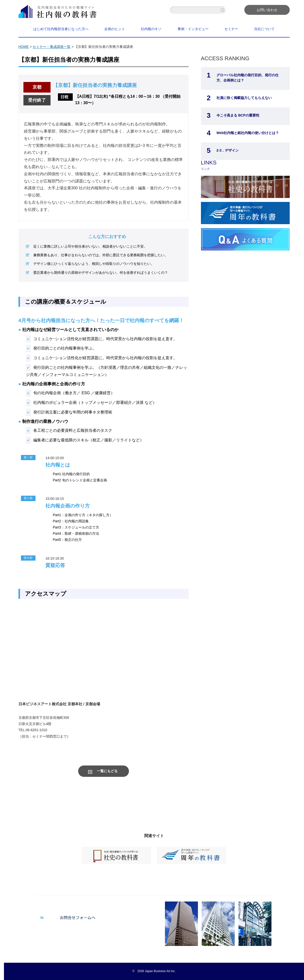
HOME (24, 47)
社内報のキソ (151, 29)
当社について (264, 29)
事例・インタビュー (193, 29)
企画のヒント (115, 29)
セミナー (231, 29)
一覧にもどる (107, 771)
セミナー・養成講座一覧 (52, 47)
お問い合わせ (267, 10)
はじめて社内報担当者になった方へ (61, 29)
